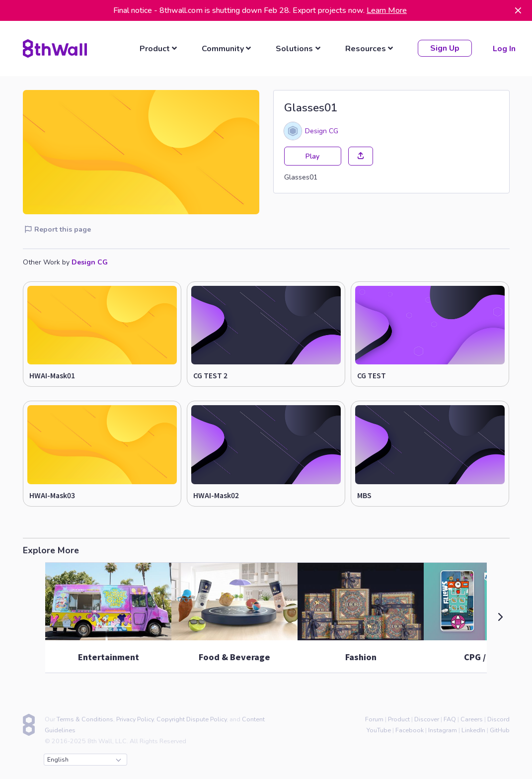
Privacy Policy (135, 719)
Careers (472, 719)
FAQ (450, 719)
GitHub (500, 730)
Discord (498, 719)
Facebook (410, 730)
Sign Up (444, 48)
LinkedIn (473, 730)
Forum (374, 719)
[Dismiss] (518, 10)
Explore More (51, 550)
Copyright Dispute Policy (191, 719)
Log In (504, 48)
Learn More (387, 10)
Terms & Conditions (85, 719)
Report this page (58, 229)
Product (399, 719)
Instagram (443, 730)
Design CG (322, 130)
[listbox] (160, 48)
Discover (427, 719)
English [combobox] (84, 759)
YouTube (379, 730)
